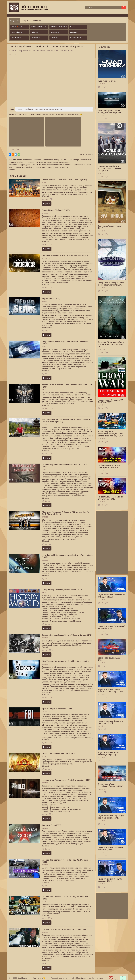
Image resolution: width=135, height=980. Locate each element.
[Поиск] (103, 7)
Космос (54, 38)
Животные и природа (59, 27)
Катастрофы (17, 32)
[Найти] (124, 7)
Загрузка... (51, 81)
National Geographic (39, 27)
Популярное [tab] (36, 21)
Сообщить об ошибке (86, 154)
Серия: (11, 109)
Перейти (47, 204)
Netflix (34, 32)
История (55, 32)
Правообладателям (59, 978)
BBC (73, 27)
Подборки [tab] (14, 21)
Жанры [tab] (25, 21)
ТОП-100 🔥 (17, 27)
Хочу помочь (38, 978)
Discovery (35, 38)
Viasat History (76, 38)
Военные (74, 32)
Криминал (16, 38)
